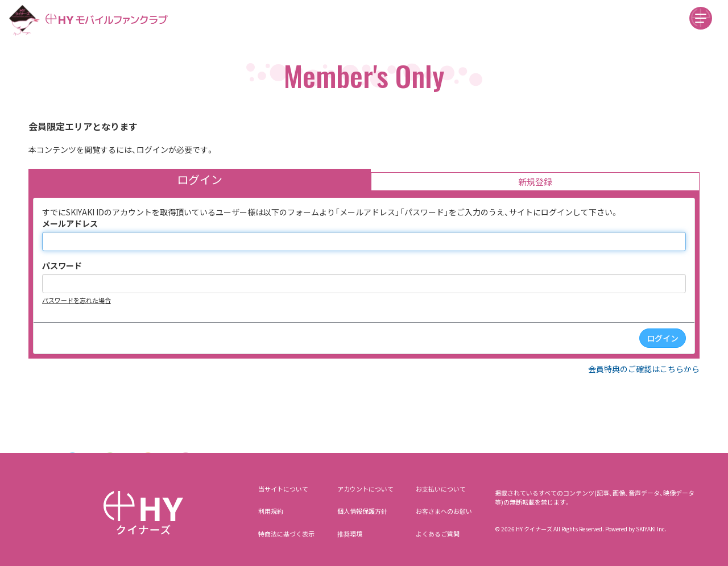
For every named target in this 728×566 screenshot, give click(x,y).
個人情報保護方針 (362, 511)
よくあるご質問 (438, 534)
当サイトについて (283, 489)
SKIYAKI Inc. (651, 529)
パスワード (62, 265)
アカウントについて (365, 489)
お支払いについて (441, 489)
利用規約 (271, 511)
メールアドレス (70, 223)
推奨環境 (350, 534)
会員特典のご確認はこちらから (644, 369)
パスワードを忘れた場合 (76, 300)
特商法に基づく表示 (286, 534)
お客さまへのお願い (444, 511)
